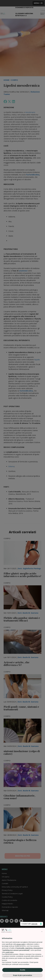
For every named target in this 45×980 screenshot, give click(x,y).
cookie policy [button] (9, 952)
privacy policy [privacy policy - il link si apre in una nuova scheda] (21, 944)
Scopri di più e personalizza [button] (22, 975)
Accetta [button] (22, 970)
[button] (42, 932)
